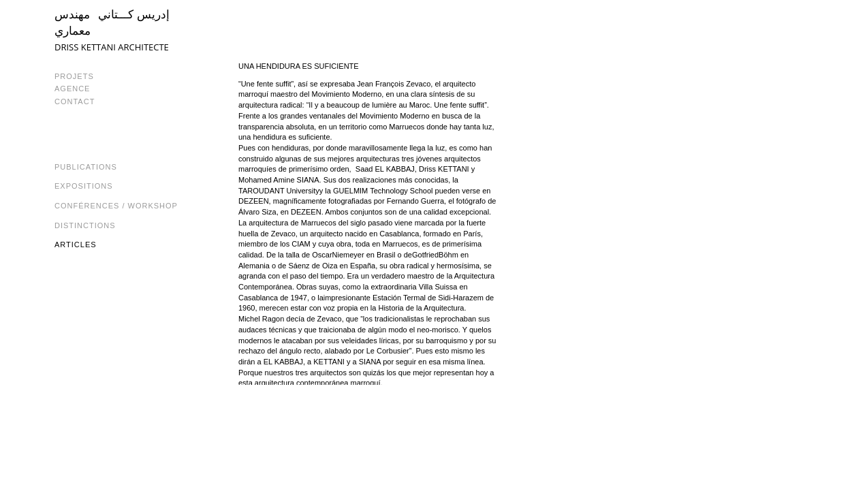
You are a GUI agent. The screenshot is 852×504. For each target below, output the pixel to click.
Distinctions (85, 225)
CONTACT (75, 101)
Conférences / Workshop (116, 206)
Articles (76, 245)
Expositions (84, 186)
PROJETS (74, 76)
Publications (86, 167)
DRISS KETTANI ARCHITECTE (112, 47)
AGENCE (72, 89)
